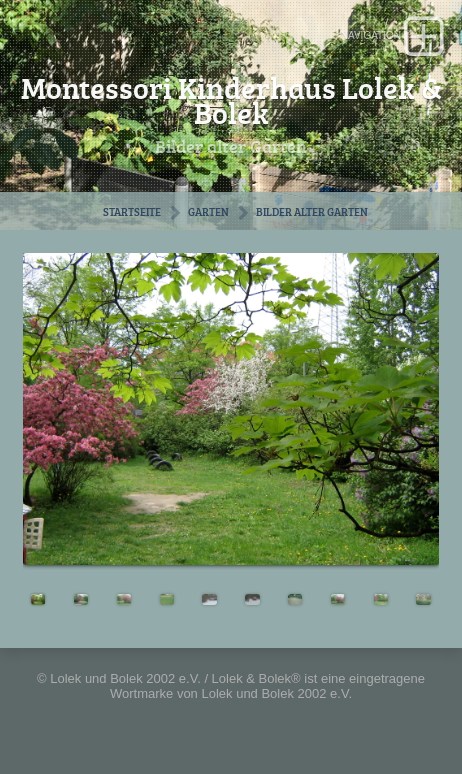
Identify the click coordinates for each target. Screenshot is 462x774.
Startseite (132, 211)
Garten (208, 211)
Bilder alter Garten (312, 211)
